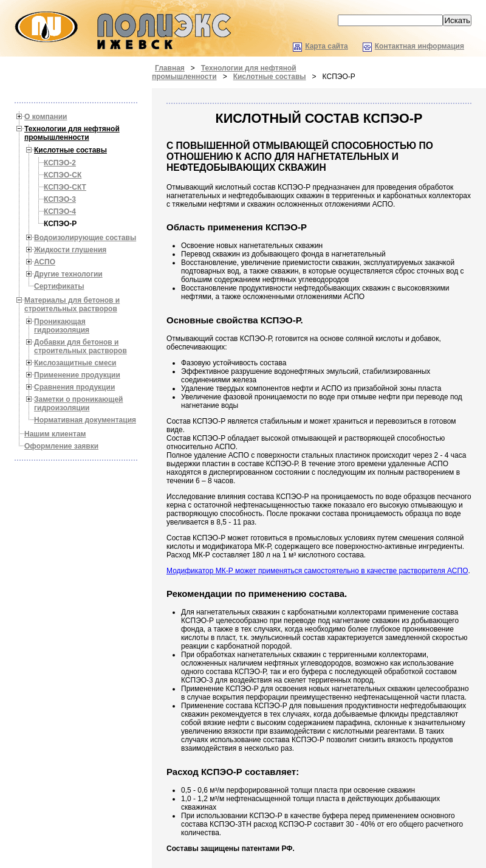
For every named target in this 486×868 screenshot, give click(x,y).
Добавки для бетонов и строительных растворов (80, 346)
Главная (170, 68)
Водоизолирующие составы (85, 238)
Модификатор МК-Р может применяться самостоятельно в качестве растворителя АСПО (317, 571)
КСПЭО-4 (60, 212)
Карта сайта (327, 46)
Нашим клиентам (55, 434)
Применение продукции (77, 375)
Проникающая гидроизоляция (62, 326)
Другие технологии (68, 274)
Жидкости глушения (70, 250)
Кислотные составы (270, 77)
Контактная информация (419, 46)
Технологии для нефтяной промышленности (72, 133)
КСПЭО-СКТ (65, 187)
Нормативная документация (85, 420)
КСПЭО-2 (60, 163)
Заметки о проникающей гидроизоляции (78, 404)
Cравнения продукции (74, 387)
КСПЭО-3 (60, 199)
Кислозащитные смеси (75, 363)
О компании (46, 117)
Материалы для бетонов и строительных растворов (72, 305)
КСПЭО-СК (63, 175)
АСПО (45, 262)
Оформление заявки (61, 446)
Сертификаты (59, 286)
